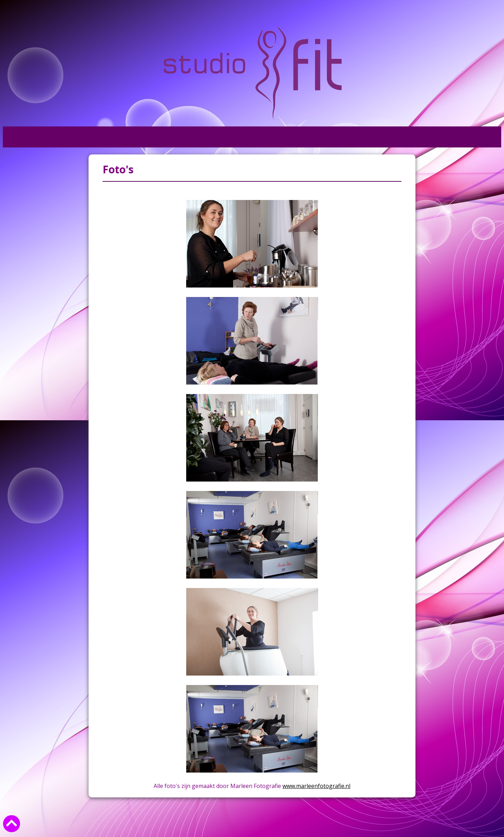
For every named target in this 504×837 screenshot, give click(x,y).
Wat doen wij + (68, 137)
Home (20, 137)
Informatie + (126, 137)
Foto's (171, 137)
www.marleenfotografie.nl (316, 786)
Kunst (204, 137)
